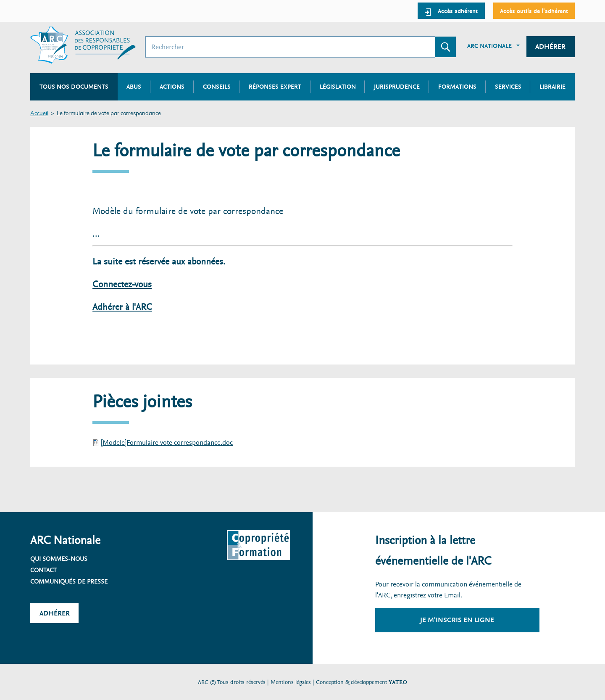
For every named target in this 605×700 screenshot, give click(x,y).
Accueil (39, 114)
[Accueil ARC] (83, 45)
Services (508, 87)
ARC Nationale (489, 46)
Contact (43, 570)
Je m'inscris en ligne (457, 620)
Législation (338, 87)
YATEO (398, 682)
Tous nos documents (74, 87)
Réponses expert (275, 87)
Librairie (552, 87)
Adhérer (550, 46)
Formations (457, 87)
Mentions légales (291, 682)
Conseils (217, 87)
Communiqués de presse (69, 581)
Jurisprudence (397, 87)
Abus (134, 87)
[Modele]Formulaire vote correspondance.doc (167, 442)
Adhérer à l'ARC (122, 307)
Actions (172, 87)
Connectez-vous (122, 284)
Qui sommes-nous (59, 559)
